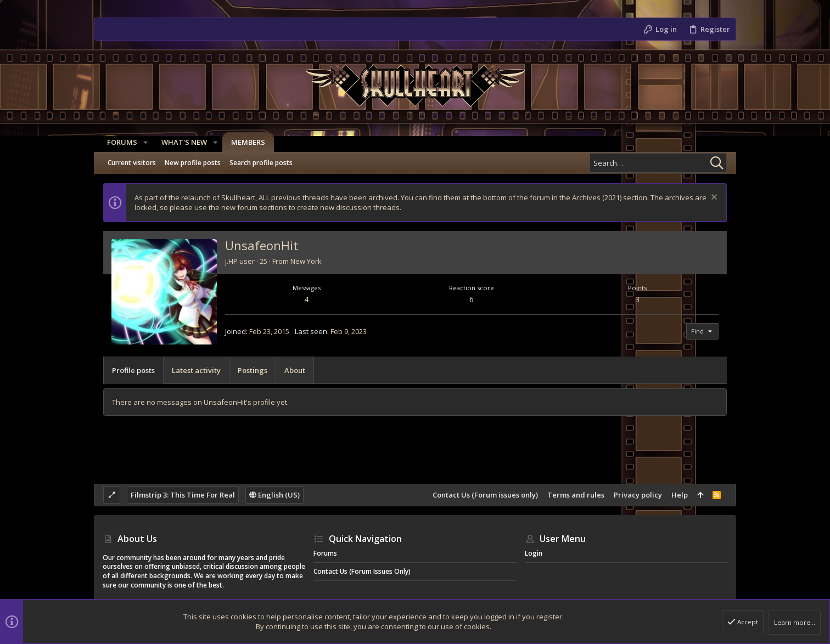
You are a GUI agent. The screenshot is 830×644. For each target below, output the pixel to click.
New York (306, 261)
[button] (141, 142)
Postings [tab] (253, 370)
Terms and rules (576, 495)
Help (680, 495)
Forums (325, 553)
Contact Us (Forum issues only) (485, 495)
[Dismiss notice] (713, 198)
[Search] (658, 163)
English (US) (274, 495)
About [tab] (295, 370)
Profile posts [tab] (133, 370)
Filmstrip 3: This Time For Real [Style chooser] (183, 495)
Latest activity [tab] (196, 370)
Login (534, 553)
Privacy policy (638, 495)
